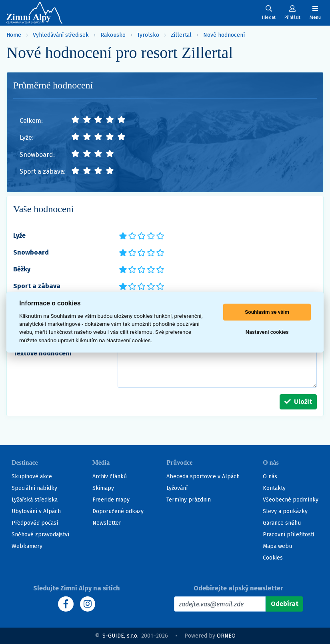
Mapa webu (277, 546)
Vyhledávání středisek (61, 35)
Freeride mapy (111, 500)
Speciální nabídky (34, 488)
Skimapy (103, 488)
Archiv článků (110, 476)
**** (150, 235)
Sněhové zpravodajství (40, 535)
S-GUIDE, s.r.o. (120, 636)
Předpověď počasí (35, 523)
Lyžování (177, 488)
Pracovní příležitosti (288, 535)
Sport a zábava (37, 286)
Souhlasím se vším (267, 312)
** (130, 235)
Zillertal (181, 35)
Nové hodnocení (224, 35)
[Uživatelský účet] (269, 13)
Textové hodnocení (42, 353)
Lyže (19, 236)
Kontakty (274, 488)
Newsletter (107, 523)
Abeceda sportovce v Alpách (203, 476)
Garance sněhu (282, 523)
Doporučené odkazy (118, 511)
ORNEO (226, 636)
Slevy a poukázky (285, 511)
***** (160, 235)
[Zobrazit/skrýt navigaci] (315, 13)
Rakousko (113, 35)
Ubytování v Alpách (36, 511)
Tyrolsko (148, 35)
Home (14, 35)
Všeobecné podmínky (291, 500)
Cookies (273, 558)
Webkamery (27, 546)
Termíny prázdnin (189, 500)
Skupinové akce (32, 476)
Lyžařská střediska (35, 500)
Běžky (22, 269)
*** (141, 235)
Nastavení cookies (267, 332)
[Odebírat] (284, 604)
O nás (270, 476)
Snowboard (31, 252)
